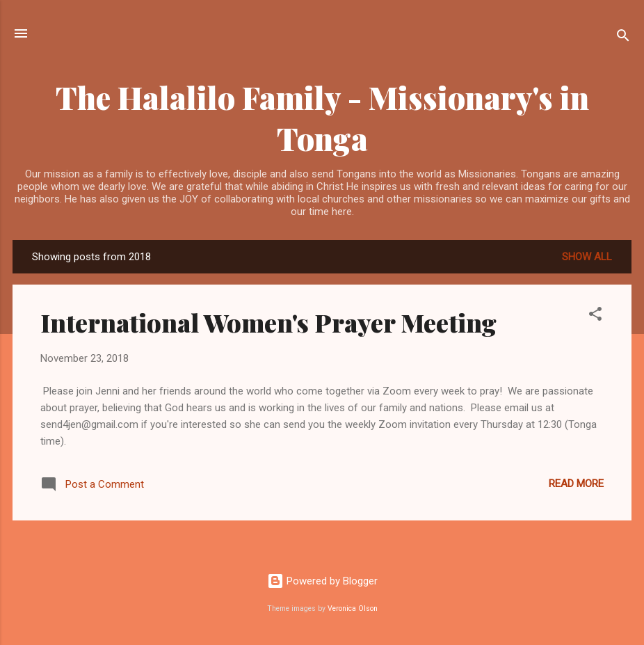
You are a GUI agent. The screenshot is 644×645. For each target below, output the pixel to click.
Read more (576, 484)
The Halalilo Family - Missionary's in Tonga (322, 118)
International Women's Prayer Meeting (268, 322)
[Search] (623, 38)
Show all (587, 257)
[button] (595, 316)
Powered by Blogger (322, 581)
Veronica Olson (353, 608)
